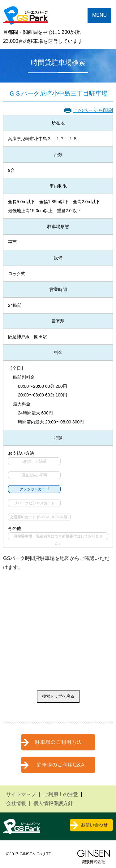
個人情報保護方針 (53, 803)
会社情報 (16, 803)
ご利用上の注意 (61, 794)
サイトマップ (21, 794)
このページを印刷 (93, 110)
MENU (99, 15)
